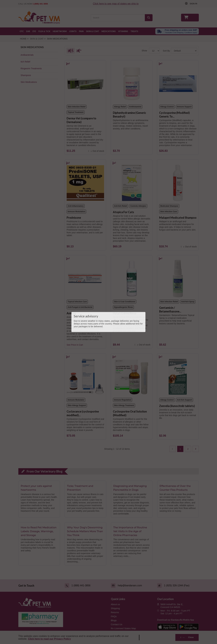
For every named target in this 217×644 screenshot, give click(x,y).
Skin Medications (29, 82)
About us (115, 604)
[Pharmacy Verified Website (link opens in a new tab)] (62, 619)
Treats (134, 31)
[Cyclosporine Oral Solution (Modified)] (132, 376)
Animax (71, 313)
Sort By (166, 51)
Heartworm (60, 31)
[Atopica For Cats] (132, 182)
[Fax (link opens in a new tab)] (178, 586)
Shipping (115, 608)
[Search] (149, 18)
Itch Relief (25, 62)
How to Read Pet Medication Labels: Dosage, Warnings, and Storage (39, 531)
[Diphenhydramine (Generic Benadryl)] (132, 83)
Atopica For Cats (123, 212)
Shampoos (26, 75)
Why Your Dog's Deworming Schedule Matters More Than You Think (85, 531)
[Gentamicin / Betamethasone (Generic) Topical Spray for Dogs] (178, 277)
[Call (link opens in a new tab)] (85, 586)
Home (23, 39)
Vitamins (123, 31)
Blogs (114, 620)
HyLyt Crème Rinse (125, 313)
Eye (34, 31)
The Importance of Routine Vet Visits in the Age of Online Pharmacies (130, 531)
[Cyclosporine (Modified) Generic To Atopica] (178, 83)
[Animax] (85, 277)
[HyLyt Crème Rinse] (132, 277)
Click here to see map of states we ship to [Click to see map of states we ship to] (116, 4)
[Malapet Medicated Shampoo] (178, 182)
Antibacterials (27, 55)
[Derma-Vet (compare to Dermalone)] (85, 83)
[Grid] (70, 51)
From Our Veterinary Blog (44, 471)
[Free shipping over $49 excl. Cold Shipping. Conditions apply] (177, 31)
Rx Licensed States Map (123, 628)
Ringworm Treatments (31, 68)
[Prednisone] (85, 182)
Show (144, 51)
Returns (115, 612)
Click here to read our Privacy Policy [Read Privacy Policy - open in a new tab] (49, 639)
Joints (73, 31)
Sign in (193, 4)
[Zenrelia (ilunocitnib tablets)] (178, 376)
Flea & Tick (44, 31)
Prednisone (74, 218)
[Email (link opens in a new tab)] (132, 586)
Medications (109, 31)
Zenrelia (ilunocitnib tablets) (177, 406)
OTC (22, 31)
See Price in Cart (75, 345)
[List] (78, 51)
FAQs (114, 616)
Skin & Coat (93, 31)
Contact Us (117, 624)
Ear (28, 31)
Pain (81, 31)
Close (187, 637)
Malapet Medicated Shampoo (178, 218)
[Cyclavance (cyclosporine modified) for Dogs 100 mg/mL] (85, 376)
